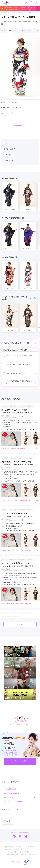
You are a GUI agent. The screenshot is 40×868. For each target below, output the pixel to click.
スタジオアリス (21, 12)
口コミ (23, 30)
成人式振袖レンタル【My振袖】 (8, 12)
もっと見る (34, 298)
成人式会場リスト (16, 852)
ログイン (31, 3)
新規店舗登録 (32, 855)
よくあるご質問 (19, 849)
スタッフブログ (29, 847)
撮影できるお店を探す (12, 793)
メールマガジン (31, 849)
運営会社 (23, 855)
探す (26, 3)
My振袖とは (18, 847)
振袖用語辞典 (8, 849)
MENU (36, 3)
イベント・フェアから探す (13, 801)
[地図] (33, 420)
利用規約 (26, 852)
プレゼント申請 (20, 761)
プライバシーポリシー (12, 855)
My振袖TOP (9, 847)
